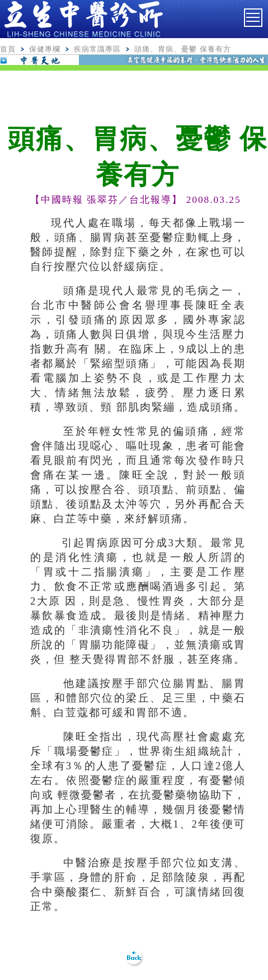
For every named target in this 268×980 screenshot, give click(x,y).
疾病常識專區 (97, 49)
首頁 (8, 49)
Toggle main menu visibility (254, 14)
